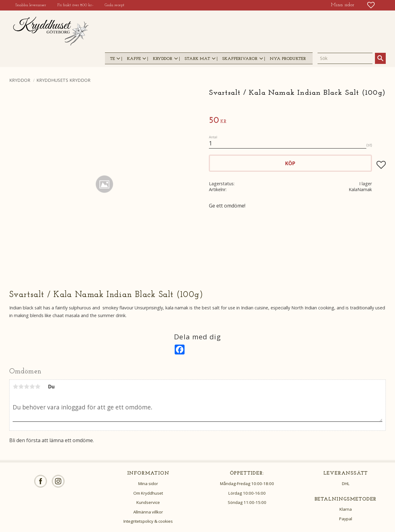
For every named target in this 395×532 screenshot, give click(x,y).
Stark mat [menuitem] (197, 59)
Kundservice (148, 502)
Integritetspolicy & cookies (148, 521)
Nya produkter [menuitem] (288, 59)
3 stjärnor (27, 387)
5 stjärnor (38, 387)
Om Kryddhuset (148, 493)
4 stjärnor (32, 387)
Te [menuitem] (112, 59)
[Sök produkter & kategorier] (345, 58)
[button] (371, 5)
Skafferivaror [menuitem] (240, 59)
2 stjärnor (21, 387)
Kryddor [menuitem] (162, 59)
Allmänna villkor (148, 512)
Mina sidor (148, 484)
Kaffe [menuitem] (134, 59)
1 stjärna (15, 387)
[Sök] (380, 58)
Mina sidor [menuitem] (343, 5)
